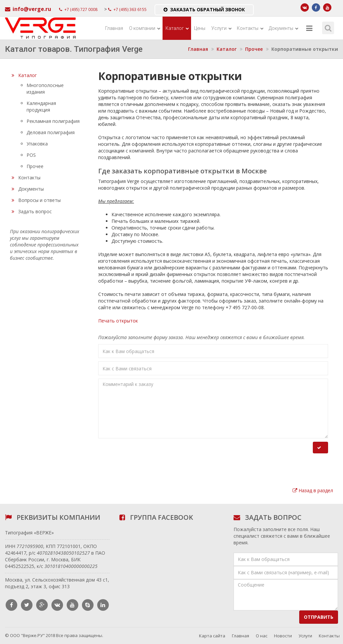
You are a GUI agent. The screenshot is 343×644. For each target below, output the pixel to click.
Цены (200, 28)
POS (31, 155)
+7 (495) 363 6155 (127, 9)
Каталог (177, 28)
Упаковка (37, 144)
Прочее (254, 49)
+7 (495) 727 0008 (78, 9)
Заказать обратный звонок (204, 9)
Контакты (250, 28)
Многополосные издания (45, 89)
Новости (283, 636)
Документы (284, 28)
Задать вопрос (32, 211)
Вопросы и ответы (36, 200)
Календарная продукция (41, 106)
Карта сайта (212, 636)
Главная (114, 28)
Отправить (319, 617)
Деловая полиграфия (51, 132)
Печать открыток (118, 321)
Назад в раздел (313, 490)
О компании (145, 28)
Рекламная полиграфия (53, 121)
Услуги (222, 28)
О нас (262, 636)
